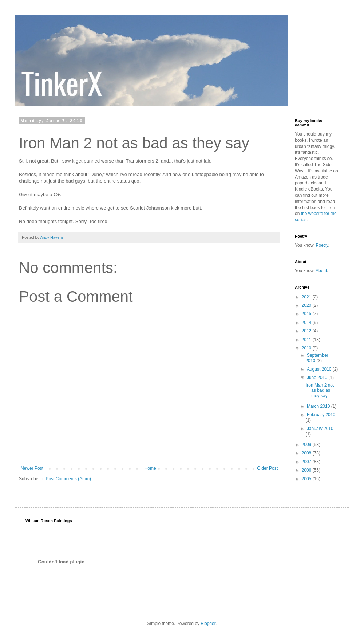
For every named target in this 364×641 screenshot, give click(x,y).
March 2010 (319, 406)
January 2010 (320, 429)
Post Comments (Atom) (68, 479)
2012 (307, 331)
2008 (307, 453)
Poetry (322, 245)
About (321, 271)
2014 (307, 323)
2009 (307, 445)
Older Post (267, 468)
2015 (307, 314)
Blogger (208, 624)
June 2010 (318, 378)
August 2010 (320, 369)
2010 (307, 348)
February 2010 (321, 415)
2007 (307, 462)
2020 (307, 305)
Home (150, 468)
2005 (307, 479)
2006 (307, 470)
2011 (307, 340)
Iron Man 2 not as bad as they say (320, 390)
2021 (307, 297)
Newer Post (32, 468)
